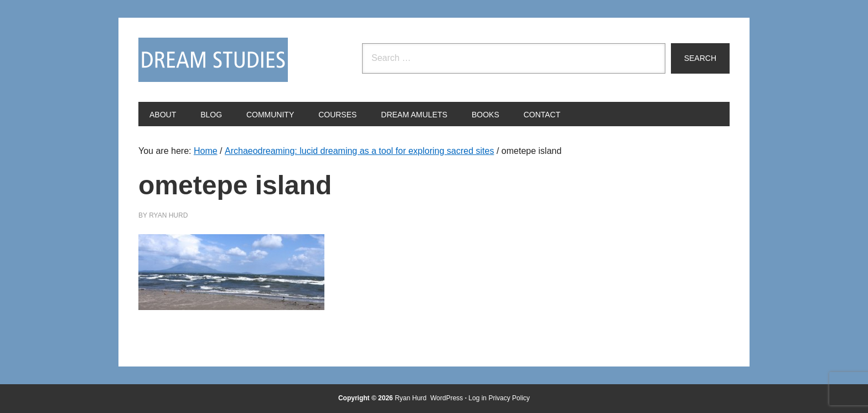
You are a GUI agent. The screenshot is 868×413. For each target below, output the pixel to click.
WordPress (446, 398)
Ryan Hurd (412, 398)
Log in (477, 398)
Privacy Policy (509, 398)
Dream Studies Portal (213, 60)
